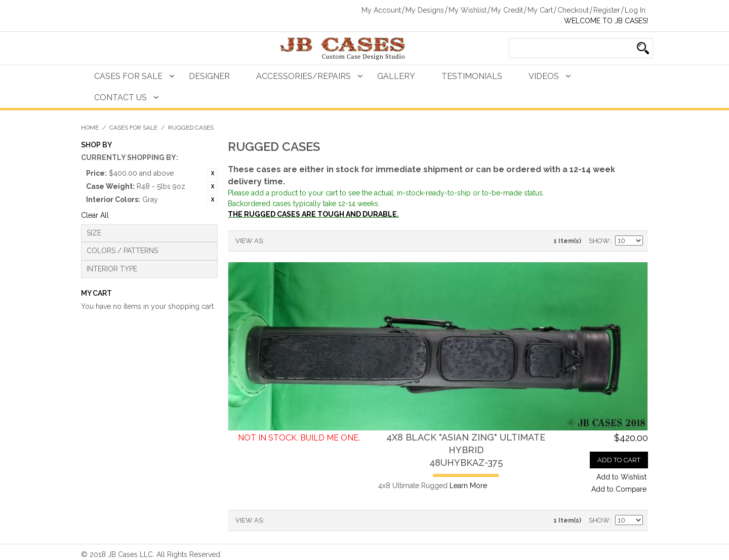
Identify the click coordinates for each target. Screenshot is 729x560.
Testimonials (472, 76)
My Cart (540, 10)
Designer (209, 76)
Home (90, 128)
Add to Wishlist (621, 477)
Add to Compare (619, 489)
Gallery (396, 76)
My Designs (425, 10)
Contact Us (120, 97)
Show (599, 241)
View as (249, 241)
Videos (544, 76)
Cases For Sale (128, 76)
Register (607, 10)
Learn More (468, 486)
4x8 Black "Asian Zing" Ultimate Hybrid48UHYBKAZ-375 (466, 450)
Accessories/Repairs (303, 76)
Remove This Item (213, 173)
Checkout (573, 10)
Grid (290, 241)
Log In (635, 10)
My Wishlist (468, 10)
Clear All (95, 215)
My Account (381, 10)
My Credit (507, 10)
